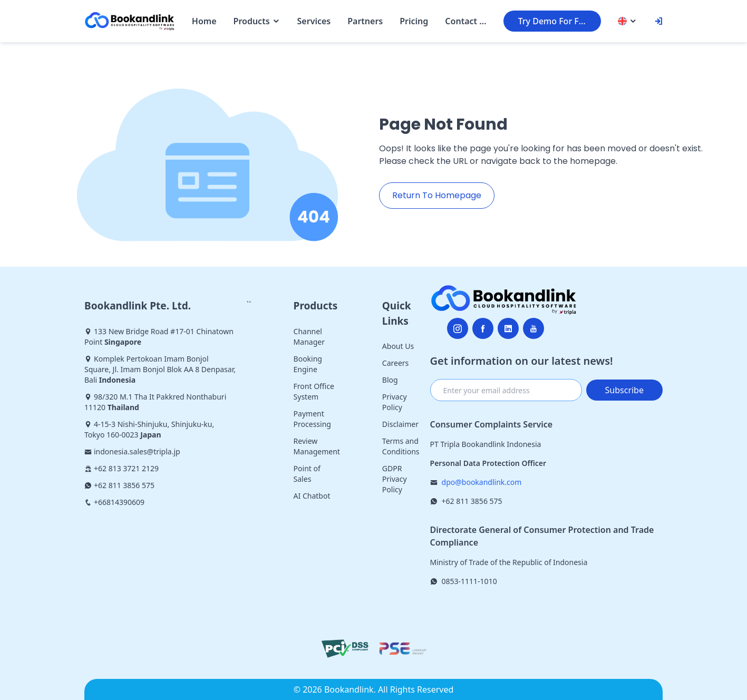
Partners (365, 21)
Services (314, 21)
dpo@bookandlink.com (482, 482)
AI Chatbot (312, 496)
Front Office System (314, 391)
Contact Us (465, 21)
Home (204, 21)
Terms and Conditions (401, 446)
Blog (390, 380)
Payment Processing (312, 419)
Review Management (317, 446)
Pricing (414, 21)
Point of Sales (307, 474)
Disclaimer (400, 424)
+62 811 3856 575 (472, 501)
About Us (398, 346)
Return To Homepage (437, 195)
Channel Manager (309, 337)
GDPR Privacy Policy (395, 479)
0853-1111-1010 (469, 581)
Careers (395, 363)
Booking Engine (308, 364)
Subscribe (624, 390)
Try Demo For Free (555, 21)
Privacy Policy (395, 402)
